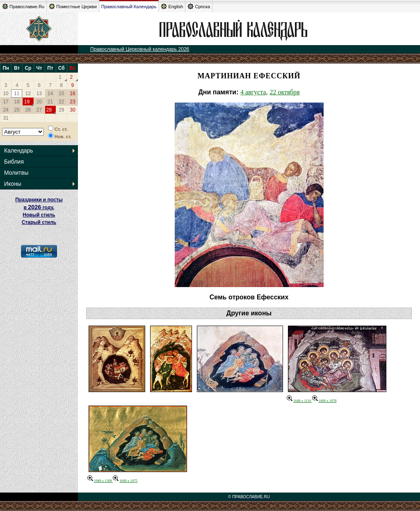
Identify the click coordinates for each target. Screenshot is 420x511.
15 (61, 94)
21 (50, 102)
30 (72, 110)
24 (6, 110)
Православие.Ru (23, 6)
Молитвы (16, 173)
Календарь (19, 151)
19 (27, 102)
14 (50, 94)
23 (72, 102)
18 (17, 102)
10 (6, 94)
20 (39, 102)
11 (17, 94)
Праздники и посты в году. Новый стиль (39, 207)
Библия (14, 162)
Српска (199, 6)
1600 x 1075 (125, 481)
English (172, 6)
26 (28, 110)
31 (6, 118)
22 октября (284, 92)
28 (49, 110)
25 (17, 110)
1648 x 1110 (299, 401)
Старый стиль (39, 222)
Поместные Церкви (73, 6)
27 (39, 110)
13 (39, 94)
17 (6, 102)
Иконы (13, 184)
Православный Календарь (129, 7)
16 (72, 94)
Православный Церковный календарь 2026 (140, 49)
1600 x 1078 (324, 401)
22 (61, 102)
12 (28, 94)
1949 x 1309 (100, 481)
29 (61, 110)
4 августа (253, 92)
